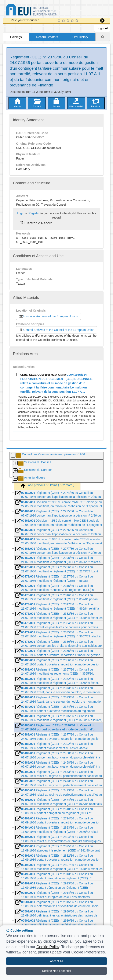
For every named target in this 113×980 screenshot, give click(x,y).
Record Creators (47, 37)
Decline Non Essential (57, 971)
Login (102, 28)
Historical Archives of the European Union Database (43, 10)
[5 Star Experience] (77, 21)
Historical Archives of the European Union (48, 316)
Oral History (80, 37)
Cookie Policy (48, 947)
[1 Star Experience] (60, 21)
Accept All (56, 961)
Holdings (16, 37)
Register (34, 213)
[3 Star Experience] (68, 21)
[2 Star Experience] (64, 21)
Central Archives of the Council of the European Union (56, 330)
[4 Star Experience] (73, 21)
